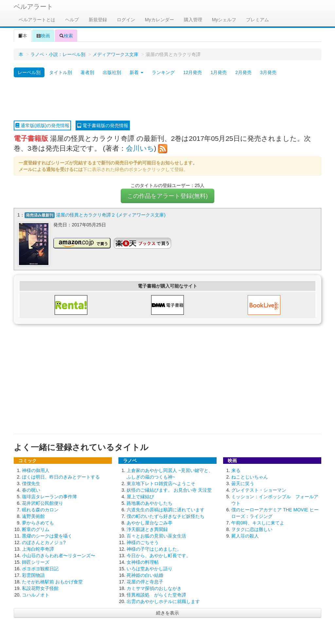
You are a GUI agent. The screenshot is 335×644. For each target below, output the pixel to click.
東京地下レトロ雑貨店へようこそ (161, 483)
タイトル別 (61, 72)
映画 (43, 36)
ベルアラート (33, 7)
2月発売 (243, 72)
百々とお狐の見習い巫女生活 (156, 536)
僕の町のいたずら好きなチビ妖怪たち (166, 516)
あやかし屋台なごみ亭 (150, 523)
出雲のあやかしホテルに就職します (163, 601)
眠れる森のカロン (40, 510)
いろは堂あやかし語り (150, 569)
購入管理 (193, 20)
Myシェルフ (224, 20)
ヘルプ (72, 20)
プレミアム (257, 20)
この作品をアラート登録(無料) (167, 196)
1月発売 (219, 72)
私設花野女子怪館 (40, 588)
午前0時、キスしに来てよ (258, 523)
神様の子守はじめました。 (154, 549)
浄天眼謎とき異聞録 (147, 529)
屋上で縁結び (140, 497)
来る (236, 470)
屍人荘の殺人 (245, 536)
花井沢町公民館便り (43, 503)
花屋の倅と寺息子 (145, 582)
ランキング (163, 72)
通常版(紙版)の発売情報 (42, 125)
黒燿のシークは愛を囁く (47, 536)
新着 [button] (136, 72)
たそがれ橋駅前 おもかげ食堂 (52, 582)
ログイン (126, 20)
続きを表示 (167, 613)
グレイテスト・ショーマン (259, 490)
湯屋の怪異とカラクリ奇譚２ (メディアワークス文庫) (111, 215)
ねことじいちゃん (250, 477)
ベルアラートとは (37, 20)
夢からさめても (38, 523)
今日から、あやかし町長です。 (159, 556)
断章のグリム (36, 529)
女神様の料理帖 (143, 562)
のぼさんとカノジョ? (44, 542)
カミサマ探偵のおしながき (154, 588)
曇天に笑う (243, 483)
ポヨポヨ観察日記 (40, 569)
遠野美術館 (33, 516)
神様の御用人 (36, 470)
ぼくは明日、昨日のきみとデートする (61, 477)
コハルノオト (36, 595)
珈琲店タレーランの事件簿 (49, 497)
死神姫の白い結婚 (145, 575)
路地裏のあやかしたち (150, 503)
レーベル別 (29, 72)
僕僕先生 (31, 483)
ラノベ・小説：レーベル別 (58, 54)
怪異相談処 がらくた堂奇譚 (156, 595)
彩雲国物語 (33, 575)
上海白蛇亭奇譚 (38, 549)
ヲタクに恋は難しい (252, 529)
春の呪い (31, 490)
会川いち (140, 148)
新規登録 (98, 20)
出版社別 (112, 72)
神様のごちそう (143, 542)
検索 (66, 36)
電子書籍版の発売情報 (103, 125)
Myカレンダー (159, 20)
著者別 (87, 72)
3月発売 (268, 72)
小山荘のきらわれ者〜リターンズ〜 (59, 556)
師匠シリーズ (36, 562)
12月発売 (193, 72)
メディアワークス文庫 (115, 54)
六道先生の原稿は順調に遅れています (166, 510)
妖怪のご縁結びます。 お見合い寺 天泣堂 (169, 490)
